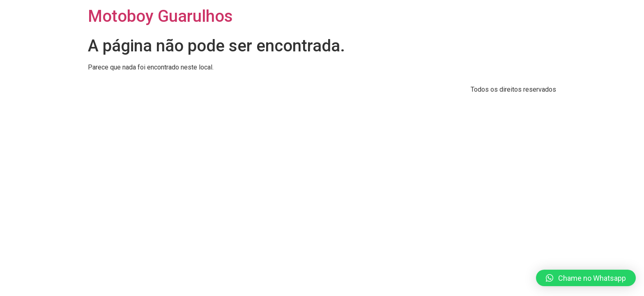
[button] (586, 278)
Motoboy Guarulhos (160, 16)
